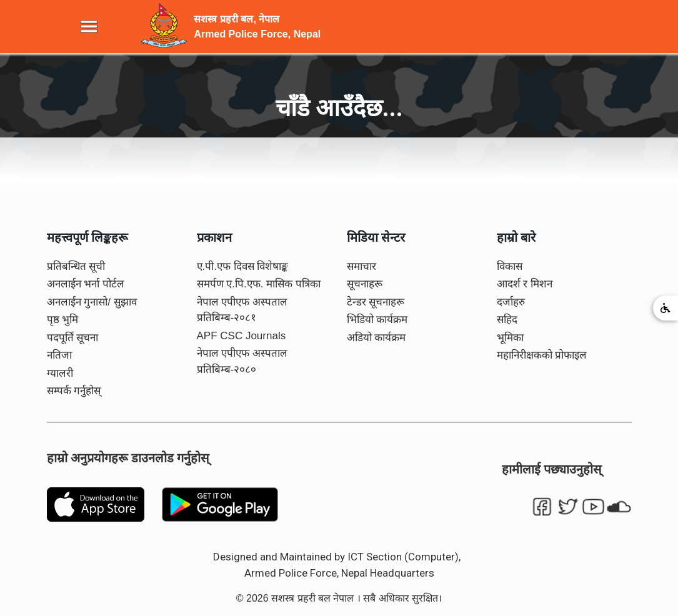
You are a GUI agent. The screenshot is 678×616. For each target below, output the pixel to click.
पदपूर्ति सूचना (73, 338)
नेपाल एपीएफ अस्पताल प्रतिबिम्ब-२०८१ (242, 310)
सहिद (507, 320)
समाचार (361, 266)
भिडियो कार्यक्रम (377, 320)
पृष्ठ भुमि (63, 320)
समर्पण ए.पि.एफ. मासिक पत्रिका (259, 284)
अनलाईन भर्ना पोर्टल (86, 284)
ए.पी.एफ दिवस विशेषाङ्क (243, 266)
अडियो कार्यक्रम (376, 338)
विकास (510, 266)
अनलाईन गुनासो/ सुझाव (92, 302)
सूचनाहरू (365, 284)
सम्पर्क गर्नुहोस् (74, 391)
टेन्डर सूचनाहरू (376, 302)
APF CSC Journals (242, 336)
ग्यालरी (60, 373)
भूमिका (510, 338)
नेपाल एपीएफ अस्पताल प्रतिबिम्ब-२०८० (242, 361)
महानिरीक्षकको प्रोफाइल (542, 355)
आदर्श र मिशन (525, 284)
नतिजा (59, 355)
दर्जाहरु (511, 302)
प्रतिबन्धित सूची (76, 266)
